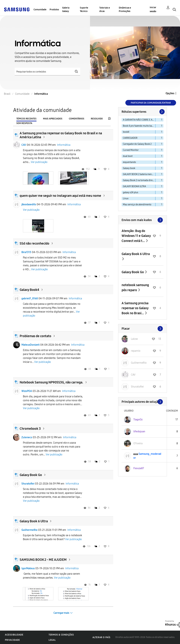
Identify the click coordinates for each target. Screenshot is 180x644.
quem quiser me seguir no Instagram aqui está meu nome (60, 196)
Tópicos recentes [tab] (26, 119)
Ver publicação (39, 162)
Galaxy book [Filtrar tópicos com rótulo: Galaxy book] (129, 168)
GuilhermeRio (29, 530)
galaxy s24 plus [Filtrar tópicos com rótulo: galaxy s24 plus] (130, 192)
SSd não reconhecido (34, 243)
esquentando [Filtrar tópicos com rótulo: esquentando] (129, 162)
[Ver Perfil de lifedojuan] (139, 431)
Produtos (54, 10)
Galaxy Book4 (29, 290)
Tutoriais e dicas (105, 9)
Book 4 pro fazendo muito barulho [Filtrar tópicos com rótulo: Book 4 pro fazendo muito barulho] (139, 126)
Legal (52, 640)
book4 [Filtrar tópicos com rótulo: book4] (126, 132)
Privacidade (12, 640)
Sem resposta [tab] (24, 123)
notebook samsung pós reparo (135, 287)
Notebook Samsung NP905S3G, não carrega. (51, 382)
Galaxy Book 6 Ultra (34, 521)
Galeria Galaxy (66, 9)
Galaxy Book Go (31, 475)
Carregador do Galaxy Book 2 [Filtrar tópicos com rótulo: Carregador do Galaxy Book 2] (137, 144)
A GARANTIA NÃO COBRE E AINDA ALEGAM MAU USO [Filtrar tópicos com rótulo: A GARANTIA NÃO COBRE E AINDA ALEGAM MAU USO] (139, 120)
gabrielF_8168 (30, 298)
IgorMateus (28, 568)
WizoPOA (27, 391)
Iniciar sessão (153, 9)
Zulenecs (27, 437)
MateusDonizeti (31, 345)
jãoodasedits (29, 204)
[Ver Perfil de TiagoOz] (138, 419)
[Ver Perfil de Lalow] (134, 339)
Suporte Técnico (84, 9)
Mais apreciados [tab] (53, 119)
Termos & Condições (61, 635)
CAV (24, 145)
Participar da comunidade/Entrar (151, 103)
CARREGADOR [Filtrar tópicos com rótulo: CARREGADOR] (130, 138)
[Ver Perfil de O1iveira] (138, 443)
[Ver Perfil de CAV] (133, 375)
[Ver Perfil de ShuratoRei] (137, 387)
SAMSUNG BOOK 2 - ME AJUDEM (43, 560)
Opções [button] (170, 93)
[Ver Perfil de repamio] (136, 351)
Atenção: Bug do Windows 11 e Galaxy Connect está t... (136, 236)
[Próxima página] (162, 112)
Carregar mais (61, 613)
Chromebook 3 (30, 429)
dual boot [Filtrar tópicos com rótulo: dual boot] (128, 156)
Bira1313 (26, 252)
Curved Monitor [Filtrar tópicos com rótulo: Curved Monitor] (131, 150)
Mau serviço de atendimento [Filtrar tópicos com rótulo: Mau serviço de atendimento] (137, 205)
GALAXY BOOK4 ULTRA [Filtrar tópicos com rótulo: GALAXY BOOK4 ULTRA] (134, 186)
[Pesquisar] (47, 72)
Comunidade (40, 10)
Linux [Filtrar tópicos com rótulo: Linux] (126, 198)
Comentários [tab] (77, 119)
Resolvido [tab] (97, 119)
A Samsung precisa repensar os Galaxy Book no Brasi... (135, 308)
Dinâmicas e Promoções (125, 9)
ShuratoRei (28, 484)
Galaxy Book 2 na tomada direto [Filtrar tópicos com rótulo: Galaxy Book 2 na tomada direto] (139, 180)
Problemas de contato (35, 336)
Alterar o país (101, 637)
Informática (64, 145)
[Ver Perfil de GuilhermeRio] (139, 363)
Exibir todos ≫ (143, 220)
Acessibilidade (14, 635)
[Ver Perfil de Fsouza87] (139, 468)
